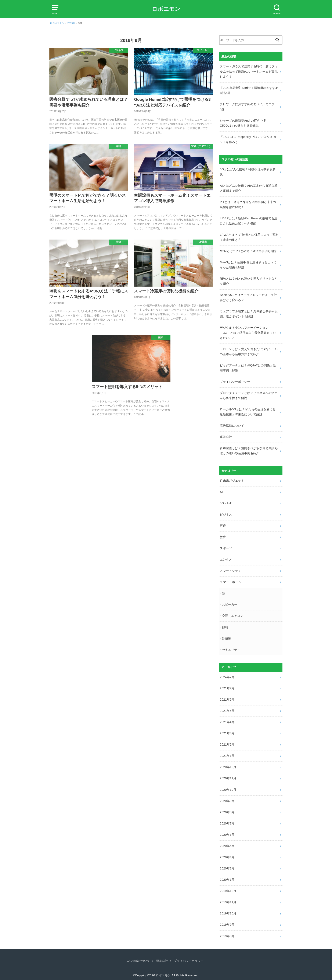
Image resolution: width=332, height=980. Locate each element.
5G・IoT (226, 501)
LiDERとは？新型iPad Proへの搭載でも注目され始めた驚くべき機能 (248, 220)
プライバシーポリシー (235, 380)
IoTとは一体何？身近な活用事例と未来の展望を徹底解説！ (248, 204)
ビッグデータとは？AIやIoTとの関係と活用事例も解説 (248, 367)
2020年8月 (227, 809)
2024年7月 (227, 674)
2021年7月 (227, 685)
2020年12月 (228, 764)
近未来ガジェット (232, 479)
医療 (223, 524)
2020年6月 (227, 831)
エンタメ (226, 557)
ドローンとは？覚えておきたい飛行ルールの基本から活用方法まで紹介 (249, 350)
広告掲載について (232, 424)
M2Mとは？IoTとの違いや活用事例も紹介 (248, 250)
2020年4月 (227, 854)
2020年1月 (227, 876)
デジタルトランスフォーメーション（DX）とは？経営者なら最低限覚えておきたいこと (248, 332)
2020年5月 (227, 842)
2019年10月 (228, 910)
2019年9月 (227, 921)
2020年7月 (227, 820)
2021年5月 (227, 708)
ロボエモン (166, 9)
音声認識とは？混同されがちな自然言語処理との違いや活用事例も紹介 (249, 449)
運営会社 (226, 435)
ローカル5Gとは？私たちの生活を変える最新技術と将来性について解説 (248, 410)
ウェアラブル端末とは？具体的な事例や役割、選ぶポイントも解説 (249, 313)
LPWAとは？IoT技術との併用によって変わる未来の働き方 (249, 237)
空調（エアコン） (234, 613)
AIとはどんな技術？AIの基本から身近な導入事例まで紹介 (249, 188)
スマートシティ (230, 568)
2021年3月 (227, 730)
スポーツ (226, 546)
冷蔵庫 (227, 636)
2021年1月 (227, 753)
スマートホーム (230, 580)
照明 (225, 624)
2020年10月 (228, 786)
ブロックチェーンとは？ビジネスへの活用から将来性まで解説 (249, 394)
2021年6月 (227, 697)
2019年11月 (228, 898)
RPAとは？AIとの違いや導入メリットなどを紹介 (249, 280)
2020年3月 (227, 865)
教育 (223, 535)
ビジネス (226, 512)
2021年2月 (227, 742)
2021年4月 (227, 719)
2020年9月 (227, 798)
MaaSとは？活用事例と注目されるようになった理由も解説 (248, 264)
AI (221, 490)
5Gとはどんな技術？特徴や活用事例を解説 (248, 171)
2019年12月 (228, 887)
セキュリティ (231, 647)
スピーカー (230, 602)
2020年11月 (228, 775)
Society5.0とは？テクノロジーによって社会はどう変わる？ (248, 296)
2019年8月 (227, 932)
